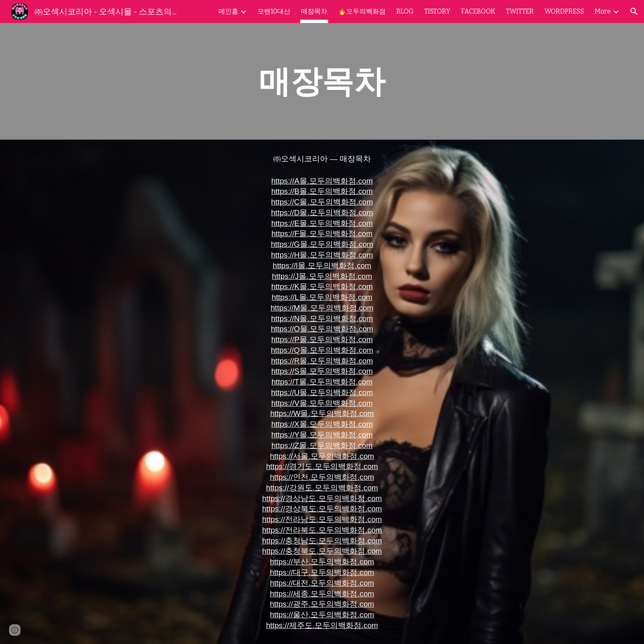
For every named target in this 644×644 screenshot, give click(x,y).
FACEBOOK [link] (478, 11)
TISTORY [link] (437, 11)
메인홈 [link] (228, 11)
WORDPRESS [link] (564, 11)
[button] (634, 11)
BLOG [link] (405, 11)
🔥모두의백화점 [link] (362, 11)
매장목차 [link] (314, 11)
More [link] (603, 11)
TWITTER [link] (520, 11)
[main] (322, 81)
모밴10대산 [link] (274, 11)
